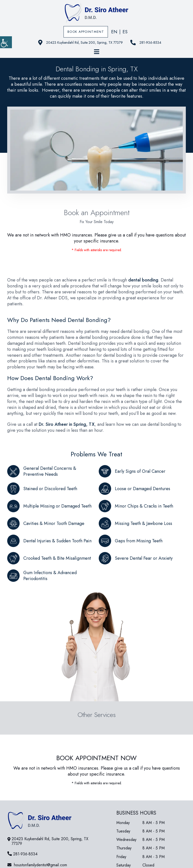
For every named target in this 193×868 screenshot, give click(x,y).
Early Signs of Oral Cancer (140, 471)
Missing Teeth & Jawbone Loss (144, 523)
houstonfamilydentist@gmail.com (37, 865)
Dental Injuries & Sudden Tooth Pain (57, 541)
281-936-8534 (146, 42)
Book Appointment (86, 32)
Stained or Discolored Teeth (50, 489)
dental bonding (143, 280)
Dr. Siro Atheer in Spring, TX (67, 424)
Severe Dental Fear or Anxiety (144, 558)
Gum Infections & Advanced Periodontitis (50, 576)
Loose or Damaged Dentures (143, 489)
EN (114, 32)
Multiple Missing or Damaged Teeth (57, 506)
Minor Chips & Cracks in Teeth (144, 506)
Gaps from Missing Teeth (139, 541)
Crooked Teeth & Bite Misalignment (57, 558)
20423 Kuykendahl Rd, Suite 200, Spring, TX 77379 (80, 42)
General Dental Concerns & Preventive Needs (50, 471)
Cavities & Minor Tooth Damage (54, 523)
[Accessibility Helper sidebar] (6, 42)
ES (125, 32)
